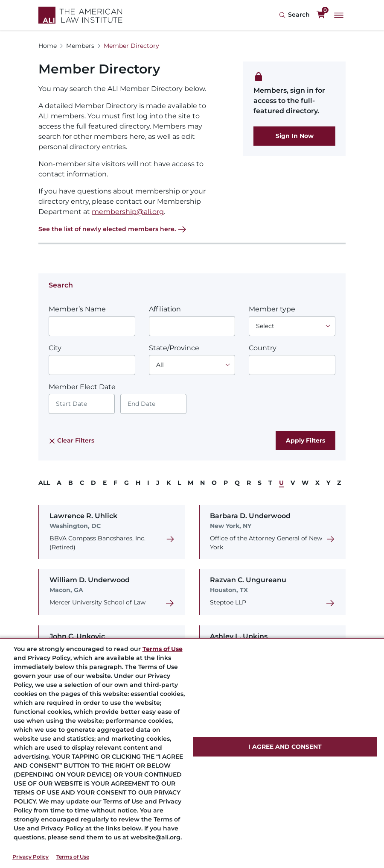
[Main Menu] (339, 15)
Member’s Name (77, 309)
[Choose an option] (292, 326)
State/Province (174, 348)
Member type (272, 309)
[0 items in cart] (321, 15)
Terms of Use (73, 857)
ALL (44, 483)
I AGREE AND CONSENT (285, 747)
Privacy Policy (31, 857)
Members (80, 46)
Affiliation (165, 309)
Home (48, 46)
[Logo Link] (80, 15)
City (55, 348)
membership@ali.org (128, 212)
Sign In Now (295, 136)
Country (263, 348)
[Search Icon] (294, 15)
